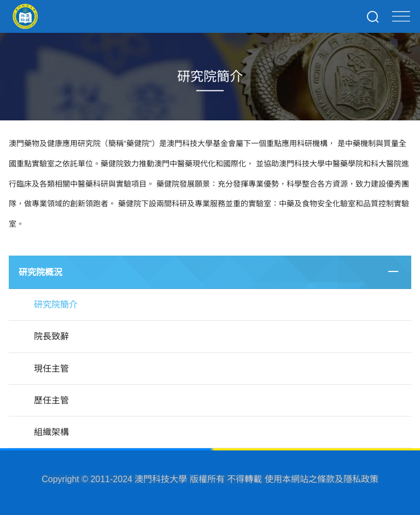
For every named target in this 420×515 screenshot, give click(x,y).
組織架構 (51, 432)
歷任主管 (51, 400)
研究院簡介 (56, 305)
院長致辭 (51, 336)
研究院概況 (40, 272)
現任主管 (51, 369)
